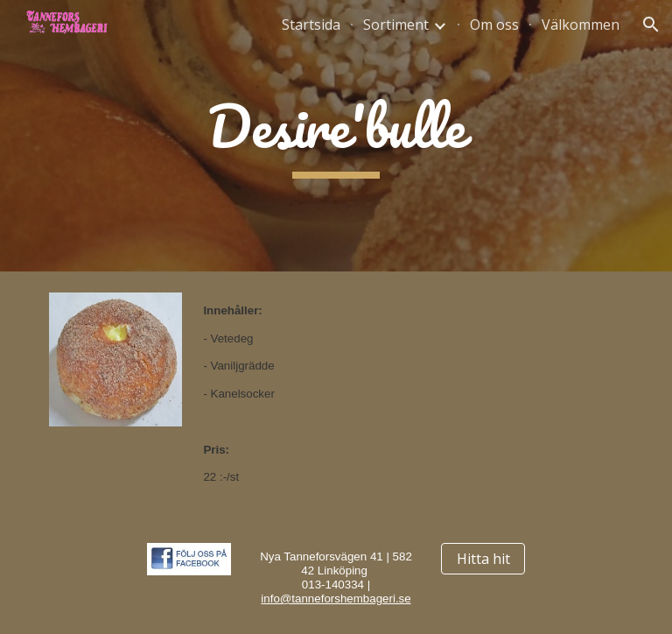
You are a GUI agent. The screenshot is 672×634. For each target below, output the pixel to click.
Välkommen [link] (581, 25)
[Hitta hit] (483, 559)
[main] (336, 136)
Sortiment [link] (396, 25)
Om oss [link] (494, 25)
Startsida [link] (311, 25)
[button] (651, 25)
